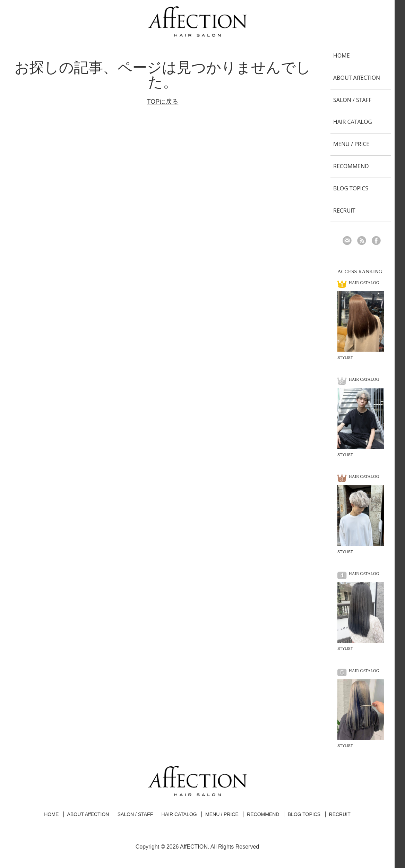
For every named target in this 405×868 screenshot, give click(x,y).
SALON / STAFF (352, 100)
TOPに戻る (163, 102)
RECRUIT (344, 210)
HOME (342, 55)
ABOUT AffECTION (357, 78)
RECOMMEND (351, 166)
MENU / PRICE (351, 144)
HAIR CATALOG (353, 122)
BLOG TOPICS (351, 188)
